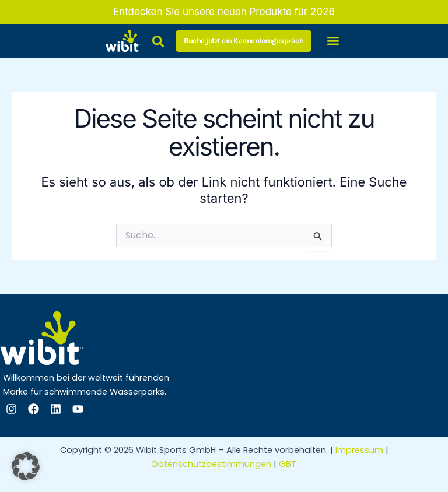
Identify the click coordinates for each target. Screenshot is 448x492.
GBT (288, 464)
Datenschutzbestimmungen (212, 464)
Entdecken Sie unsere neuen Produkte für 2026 (224, 12)
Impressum (359, 450)
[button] (333, 41)
